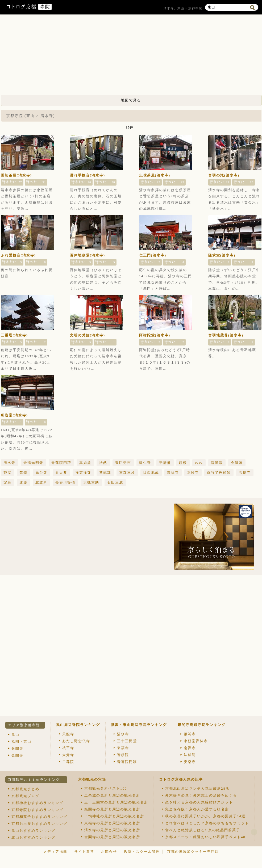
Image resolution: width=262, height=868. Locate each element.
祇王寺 (68, 748)
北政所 (41, 482)
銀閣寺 (17, 748)
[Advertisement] (131, 56)
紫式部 (105, 473)
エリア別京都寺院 (24, 725)
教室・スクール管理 (142, 852)
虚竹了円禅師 (219, 473)
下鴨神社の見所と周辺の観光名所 (114, 816)
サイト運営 (84, 852)
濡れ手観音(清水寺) (88, 175)
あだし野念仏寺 (76, 741)
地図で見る (131, 100)
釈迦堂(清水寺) (14, 415)
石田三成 (115, 482)
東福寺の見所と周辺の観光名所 (112, 823)
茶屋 (7, 473)
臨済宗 (217, 463)
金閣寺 (17, 755)
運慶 (23, 482)
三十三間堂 (127, 741)
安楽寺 (190, 762)
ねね (199, 463)
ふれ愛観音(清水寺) (18, 255)
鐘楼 (183, 463)
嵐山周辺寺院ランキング (78, 725)
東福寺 (173, 473)
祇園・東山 (21, 742)
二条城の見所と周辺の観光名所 (112, 795)
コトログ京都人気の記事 (181, 779)
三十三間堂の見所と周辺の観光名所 (116, 802)
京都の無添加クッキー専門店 (193, 852)
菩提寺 (245, 473)
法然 (103, 463)
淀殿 (7, 482)
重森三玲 (127, 473)
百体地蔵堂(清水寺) (88, 255)
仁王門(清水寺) (153, 255)
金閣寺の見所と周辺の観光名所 (112, 837)
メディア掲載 (55, 852)
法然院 (190, 755)
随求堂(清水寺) (222, 255)
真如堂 (85, 463)
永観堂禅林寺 (196, 741)
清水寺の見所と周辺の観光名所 (112, 830)
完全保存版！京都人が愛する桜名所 (197, 809)
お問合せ (109, 852)
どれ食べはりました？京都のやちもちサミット (207, 823)
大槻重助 (91, 482)
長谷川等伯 (65, 482)
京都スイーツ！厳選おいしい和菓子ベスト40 (205, 837)
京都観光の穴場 (92, 779)
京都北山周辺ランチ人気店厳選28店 (197, 788)
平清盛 (165, 463)
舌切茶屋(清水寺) (16, 175)
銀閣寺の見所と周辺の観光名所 (112, 809)
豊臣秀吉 (123, 463)
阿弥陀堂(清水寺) (155, 335)
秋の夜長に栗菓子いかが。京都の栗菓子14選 (205, 816)
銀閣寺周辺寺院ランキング (202, 725)
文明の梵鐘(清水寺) (88, 335)
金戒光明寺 (33, 463)
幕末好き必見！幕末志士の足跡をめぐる (201, 795)
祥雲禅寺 (83, 473)
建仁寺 (145, 463)
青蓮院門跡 (61, 463)
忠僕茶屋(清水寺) (155, 175)
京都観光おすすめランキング (34, 780)
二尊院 (68, 762)
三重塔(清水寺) (14, 335)
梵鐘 (23, 473)
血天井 (61, 473)
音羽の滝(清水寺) (224, 175)
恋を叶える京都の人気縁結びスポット (199, 802)
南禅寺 (190, 748)
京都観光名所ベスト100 (106, 788)
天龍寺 (68, 734)
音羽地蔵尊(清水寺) (226, 335)
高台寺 (41, 473)
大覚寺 (68, 755)
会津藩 (237, 463)
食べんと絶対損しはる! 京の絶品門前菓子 (203, 830)
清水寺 (9, 463)
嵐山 (15, 735)
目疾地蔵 (151, 473)
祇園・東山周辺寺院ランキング (139, 725)
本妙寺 (193, 473)
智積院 (123, 755)
